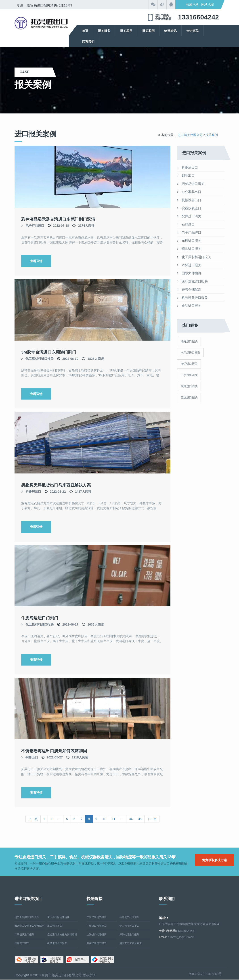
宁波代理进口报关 (96, 917)
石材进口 (186, 224)
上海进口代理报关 (96, 935)
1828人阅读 (95, 359)
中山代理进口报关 (129, 926)
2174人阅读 (86, 226)
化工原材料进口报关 (40, 359)
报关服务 (104, 31)
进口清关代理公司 (190, 135)
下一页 (152, 819)
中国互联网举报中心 (102, 960)
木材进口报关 (189, 265)
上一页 (33, 819)
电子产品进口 (35, 226)
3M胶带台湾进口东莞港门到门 (49, 352)
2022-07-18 (61, 226)
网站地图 (208, 4)
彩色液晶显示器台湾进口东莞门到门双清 (58, 219)
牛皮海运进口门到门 (40, 618)
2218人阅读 (80, 758)
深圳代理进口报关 (129, 935)
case (34, 72)
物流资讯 (170, 31)
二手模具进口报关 (24, 935)
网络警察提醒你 (52, 960)
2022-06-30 (70, 359)
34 (131, 819)
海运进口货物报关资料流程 (29, 926)
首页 (85, 31)
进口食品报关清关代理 (27, 917)
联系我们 (88, 42)
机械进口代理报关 (57, 943)
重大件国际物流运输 (58, 917)
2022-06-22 (58, 492)
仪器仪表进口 (189, 208)
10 (105, 819)
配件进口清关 (189, 216)
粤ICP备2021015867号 (205, 974)
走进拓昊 (193, 31)
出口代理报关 (55, 926)
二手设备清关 (189, 375)
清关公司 (41, 23)
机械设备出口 (189, 200)
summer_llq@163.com (181, 937)
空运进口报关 (189, 397)
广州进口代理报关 (96, 926)
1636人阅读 (95, 624)
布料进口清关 (189, 241)
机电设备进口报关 (192, 298)
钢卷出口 (32, 758)
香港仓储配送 (189, 289)
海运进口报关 (189, 364)
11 (113, 819)
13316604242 (198, 17)
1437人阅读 (83, 492)
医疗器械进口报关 (192, 281)
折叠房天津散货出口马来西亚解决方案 (56, 485)
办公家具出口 (189, 192)
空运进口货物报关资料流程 (62, 935)
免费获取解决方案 (214, 860)
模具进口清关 (189, 249)
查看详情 (36, 261)
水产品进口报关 (191, 353)
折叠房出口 (33, 492)
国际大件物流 (189, 273)
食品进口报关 (189, 306)
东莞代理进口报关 (96, 943)
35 (140, 819)
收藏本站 (192, 4)
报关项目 (126, 31)
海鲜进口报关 (189, 341)
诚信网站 (77, 960)
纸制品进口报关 (191, 184)
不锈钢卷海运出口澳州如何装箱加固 (54, 751)
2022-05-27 (55, 758)
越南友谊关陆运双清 (131, 943)
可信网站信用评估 (27, 960)
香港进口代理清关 (129, 917)
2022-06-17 (70, 624)
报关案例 (148, 31)
